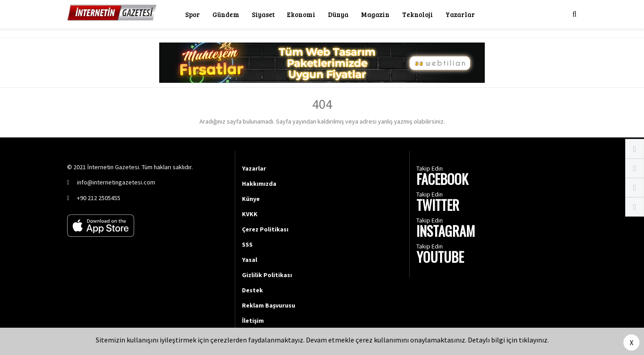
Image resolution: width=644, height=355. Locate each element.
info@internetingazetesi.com (116, 182)
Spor (193, 14)
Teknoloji (417, 14)
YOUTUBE (440, 258)
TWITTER (438, 206)
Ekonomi (301, 14)
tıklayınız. (534, 340)
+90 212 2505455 (99, 198)
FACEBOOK (442, 180)
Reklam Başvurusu (269, 305)
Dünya (338, 14)
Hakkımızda (259, 184)
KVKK (250, 214)
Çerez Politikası (265, 229)
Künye (251, 199)
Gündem (226, 14)
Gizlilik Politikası (267, 275)
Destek (252, 290)
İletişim (253, 321)
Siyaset (263, 14)
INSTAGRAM (446, 232)
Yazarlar (460, 14)
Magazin (375, 14)
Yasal (250, 260)
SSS (247, 244)
